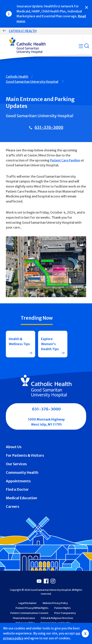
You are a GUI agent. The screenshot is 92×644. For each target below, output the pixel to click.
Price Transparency (65, 613)
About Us (14, 447)
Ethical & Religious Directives (57, 618)
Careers (13, 507)
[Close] (87, 7)
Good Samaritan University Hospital (32, 82)
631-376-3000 (49, 127)
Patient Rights (63, 608)
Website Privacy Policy (55, 603)
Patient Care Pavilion (65, 160)
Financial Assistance (24, 618)
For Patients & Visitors (25, 455)
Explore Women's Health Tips (50, 344)
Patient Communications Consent (29, 613)
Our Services (16, 464)
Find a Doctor (17, 489)
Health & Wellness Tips (19, 341)
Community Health (22, 473)
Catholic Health (23, 31)
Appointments (18, 481)
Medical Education (21, 498)
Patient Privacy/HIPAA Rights (32, 608)
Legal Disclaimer (28, 603)
